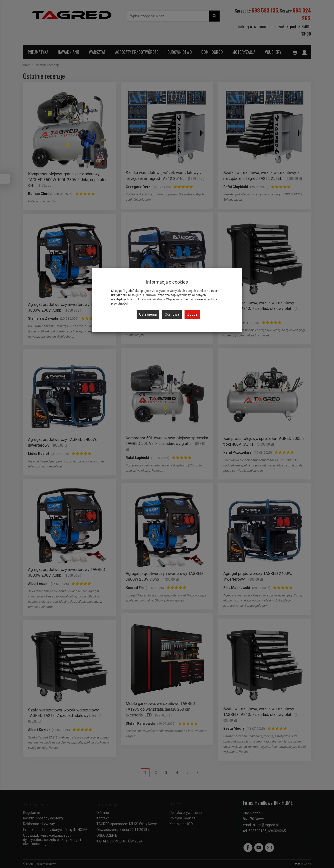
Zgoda (192, 314)
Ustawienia (148, 314)
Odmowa (172, 314)
